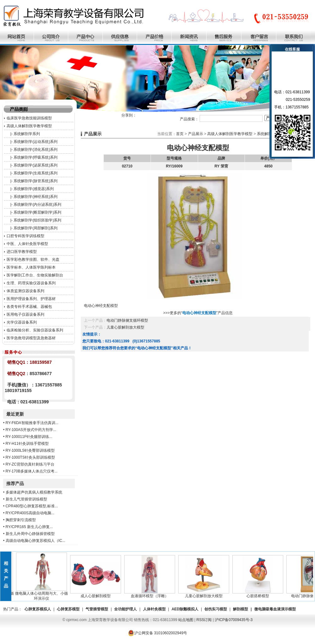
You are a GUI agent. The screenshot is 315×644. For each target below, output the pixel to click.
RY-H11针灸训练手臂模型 (27, 444)
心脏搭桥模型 (259, 594)
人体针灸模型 (154, 609)
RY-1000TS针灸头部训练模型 (30, 457)
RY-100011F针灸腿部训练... (29, 437)
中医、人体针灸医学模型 (27, 244)
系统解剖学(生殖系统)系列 (36, 173)
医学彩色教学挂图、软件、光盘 (33, 259)
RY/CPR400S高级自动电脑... (30, 513)
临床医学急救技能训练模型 (29, 118)
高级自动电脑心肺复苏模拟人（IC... (36, 541)
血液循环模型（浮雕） (151, 594)
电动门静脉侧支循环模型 (127, 320)
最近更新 (15, 414)
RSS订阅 (204, 620)
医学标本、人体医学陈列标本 (31, 267)
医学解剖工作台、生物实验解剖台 (35, 275)
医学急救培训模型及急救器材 (31, 338)
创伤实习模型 (216, 609)
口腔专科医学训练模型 (25, 236)
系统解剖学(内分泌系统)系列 (37, 205)
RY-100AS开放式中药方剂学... (31, 430)
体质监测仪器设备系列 (25, 291)
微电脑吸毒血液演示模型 (275, 609)
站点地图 (186, 620)
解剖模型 (240, 609)
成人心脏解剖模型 (97, 594)
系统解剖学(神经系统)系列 (36, 197)
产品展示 (196, 134)
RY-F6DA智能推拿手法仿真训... (32, 423)
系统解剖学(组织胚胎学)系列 (37, 220)
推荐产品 (15, 483)
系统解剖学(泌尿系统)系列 (36, 165)
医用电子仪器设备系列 (25, 314)
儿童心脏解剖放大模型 (125, 327)
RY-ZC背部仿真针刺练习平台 (30, 464)
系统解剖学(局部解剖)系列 (36, 228)
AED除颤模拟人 (185, 609)
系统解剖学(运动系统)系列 (36, 142)
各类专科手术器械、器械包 (29, 307)
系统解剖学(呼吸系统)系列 (36, 157)
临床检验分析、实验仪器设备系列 (35, 330)
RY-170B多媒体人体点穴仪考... (32, 471)
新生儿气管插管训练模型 (26, 499)
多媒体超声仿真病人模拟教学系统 (34, 492)
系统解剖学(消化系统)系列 (36, 150)
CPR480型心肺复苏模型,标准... (32, 506)
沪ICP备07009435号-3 (234, 620)
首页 (180, 134)
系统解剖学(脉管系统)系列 (36, 181)
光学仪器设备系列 (22, 322)
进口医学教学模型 (22, 252)
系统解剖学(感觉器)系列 (34, 189)
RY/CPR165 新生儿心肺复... (29, 527)
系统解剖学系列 (27, 134)
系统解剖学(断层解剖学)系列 (37, 212)
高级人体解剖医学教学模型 (29, 126)
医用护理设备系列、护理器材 (31, 299)
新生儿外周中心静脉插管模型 (30, 534)
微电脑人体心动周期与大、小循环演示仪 (43, 594)
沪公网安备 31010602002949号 (158, 633)
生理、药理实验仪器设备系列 (31, 283)
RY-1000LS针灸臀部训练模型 (30, 450)
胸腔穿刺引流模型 (21, 520)
